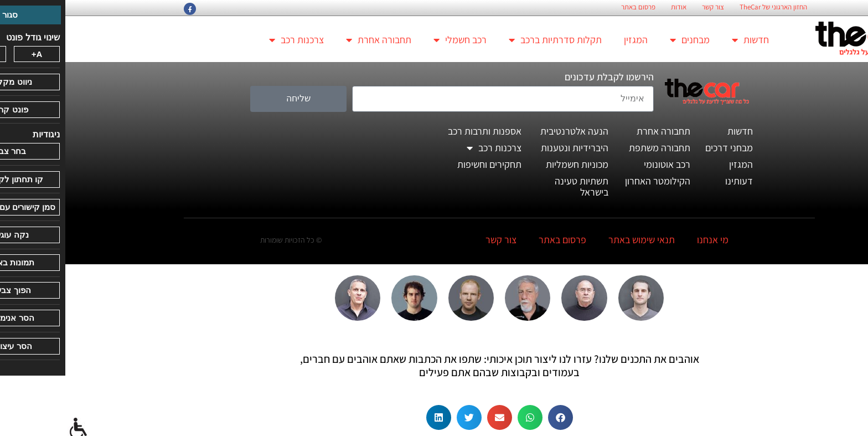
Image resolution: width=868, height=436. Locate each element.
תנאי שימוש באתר (576, 240)
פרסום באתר (573, 7)
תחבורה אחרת (313, 40)
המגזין (570, 40)
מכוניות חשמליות (512, 164)
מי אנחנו (647, 240)
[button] (495, 417)
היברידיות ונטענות (509, 148)
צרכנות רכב (231, 40)
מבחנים (624, 40)
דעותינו (674, 181)
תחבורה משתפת (594, 148)
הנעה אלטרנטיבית (509, 131)
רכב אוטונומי (602, 164)
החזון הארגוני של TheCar (708, 7)
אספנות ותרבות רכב (419, 131)
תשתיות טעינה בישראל (516, 186)
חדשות (685, 40)
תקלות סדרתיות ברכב (490, 40)
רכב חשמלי (395, 40)
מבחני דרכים (664, 148)
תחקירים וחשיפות (424, 164)
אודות (613, 7)
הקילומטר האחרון (592, 181)
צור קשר (648, 7)
